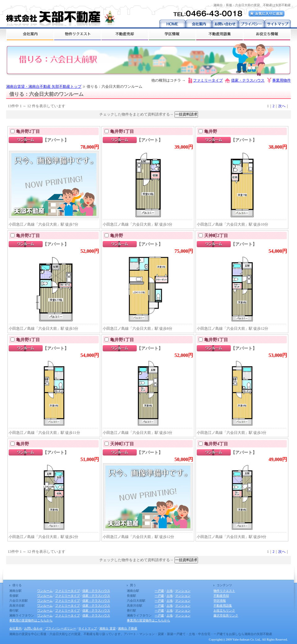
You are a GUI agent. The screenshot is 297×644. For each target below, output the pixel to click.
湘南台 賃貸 (108, 628)
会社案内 (15, 628)
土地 (170, 591)
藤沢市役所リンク (226, 615)
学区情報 (220, 601)
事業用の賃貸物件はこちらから (31, 620)
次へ (282, 106)
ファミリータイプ (208, 80)
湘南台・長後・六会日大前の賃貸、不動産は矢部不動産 (252, 5)
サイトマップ (88, 628)
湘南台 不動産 (128, 628)
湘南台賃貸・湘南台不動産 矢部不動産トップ (44, 87)
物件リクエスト (224, 591)
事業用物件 (282, 80)
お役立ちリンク (224, 610)
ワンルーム (45, 591)
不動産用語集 (223, 606)
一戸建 (159, 591)
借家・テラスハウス (248, 80)
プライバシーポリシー (61, 628)
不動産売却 (221, 596)
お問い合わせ (33, 628)
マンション (183, 591)
